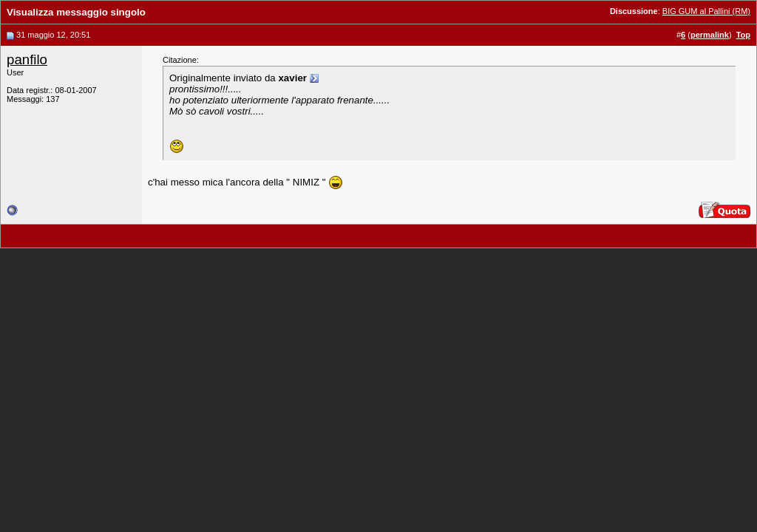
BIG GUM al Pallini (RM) (706, 11)
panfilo (27, 59)
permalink (710, 35)
